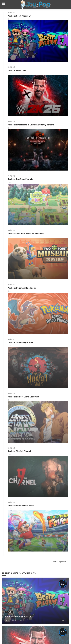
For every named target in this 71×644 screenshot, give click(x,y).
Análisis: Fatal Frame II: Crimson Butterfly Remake (31, 125)
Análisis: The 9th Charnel (19, 451)
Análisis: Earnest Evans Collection (23, 397)
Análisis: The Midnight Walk (21, 342)
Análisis (11, 13)
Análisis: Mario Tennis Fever (21, 506)
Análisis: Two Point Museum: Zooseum (26, 234)
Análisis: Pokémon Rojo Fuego (22, 288)
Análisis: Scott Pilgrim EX (19, 16)
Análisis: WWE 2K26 (17, 70)
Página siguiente (59, 562)
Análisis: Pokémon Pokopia (20, 179)
